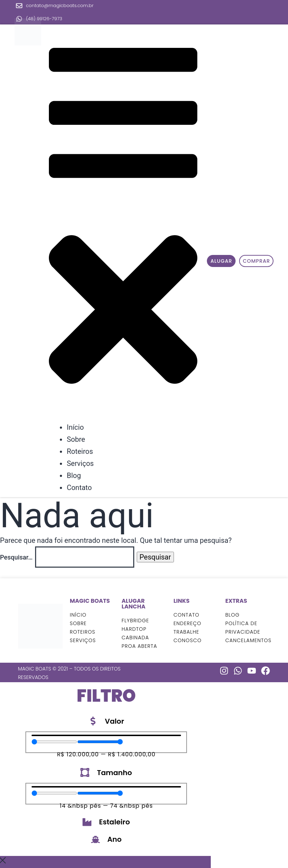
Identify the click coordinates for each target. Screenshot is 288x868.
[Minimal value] (54, 742)
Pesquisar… (16, 557)
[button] (123, 224)
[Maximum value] (100, 742)
